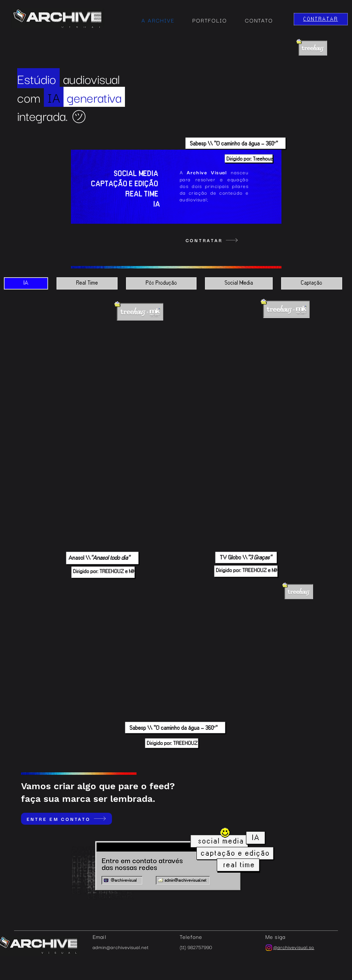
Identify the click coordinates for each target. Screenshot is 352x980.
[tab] (26, 283)
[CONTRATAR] (321, 19)
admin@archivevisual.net (121, 947)
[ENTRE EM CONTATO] (67, 819)
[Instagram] (269, 948)
